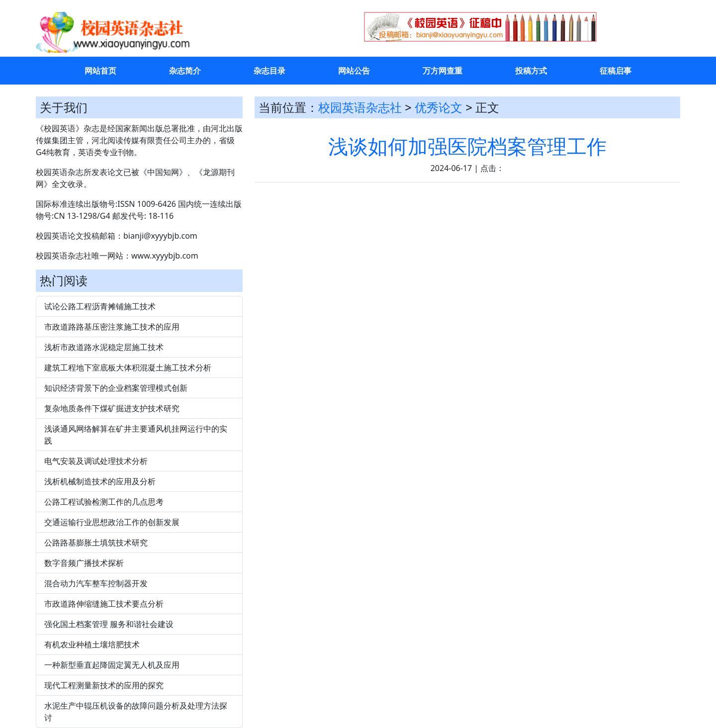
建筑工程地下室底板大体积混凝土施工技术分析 (128, 367)
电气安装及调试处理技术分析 (96, 461)
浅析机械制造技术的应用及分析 (100, 481)
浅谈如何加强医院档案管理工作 (467, 146)
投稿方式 (531, 71)
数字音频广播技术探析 (84, 563)
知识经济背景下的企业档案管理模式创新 (116, 388)
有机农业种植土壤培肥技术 (92, 644)
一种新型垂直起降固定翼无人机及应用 (112, 665)
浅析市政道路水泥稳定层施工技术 (104, 347)
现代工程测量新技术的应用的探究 (104, 685)
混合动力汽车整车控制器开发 (96, 583)
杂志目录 (269, 71)
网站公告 (354, 71)
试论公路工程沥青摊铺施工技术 (100, 306)
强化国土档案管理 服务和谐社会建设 (109, 624)
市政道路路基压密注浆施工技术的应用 (112, 327)
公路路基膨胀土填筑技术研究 (96, 543)
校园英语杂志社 (360, 107)
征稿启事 (616, 71)
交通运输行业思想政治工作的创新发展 (112, 522)
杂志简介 (185, 71)
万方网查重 (443, 71)
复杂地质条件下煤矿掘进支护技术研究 (112, 408)
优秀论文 (439, 107)
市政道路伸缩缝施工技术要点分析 (104, 604)
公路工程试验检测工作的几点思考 (104, 502)
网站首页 (100, 71)
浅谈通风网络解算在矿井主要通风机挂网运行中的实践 (136, 435)
